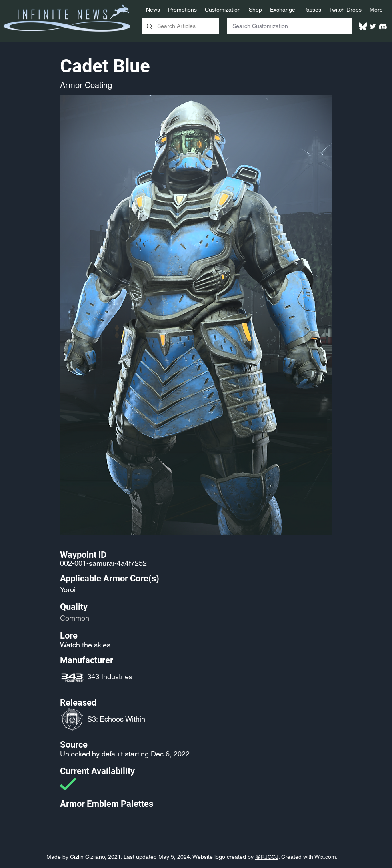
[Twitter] (373, 26)
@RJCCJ (267, 857)
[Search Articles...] (180, 26)
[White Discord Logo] (383, 26)
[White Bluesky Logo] (363, 26)
